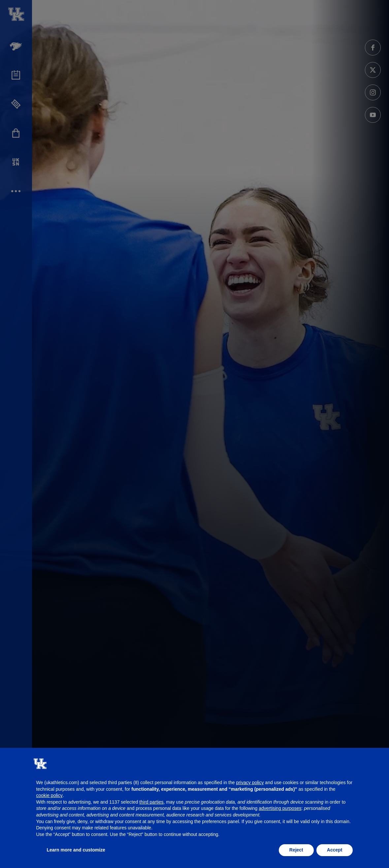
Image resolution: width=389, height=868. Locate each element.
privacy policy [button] (250, 782)
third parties (151, 802)
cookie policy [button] (49, 795)
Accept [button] (335, 850)
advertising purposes (280, 808)
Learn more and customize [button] (76, 850)
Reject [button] (296, 850)
